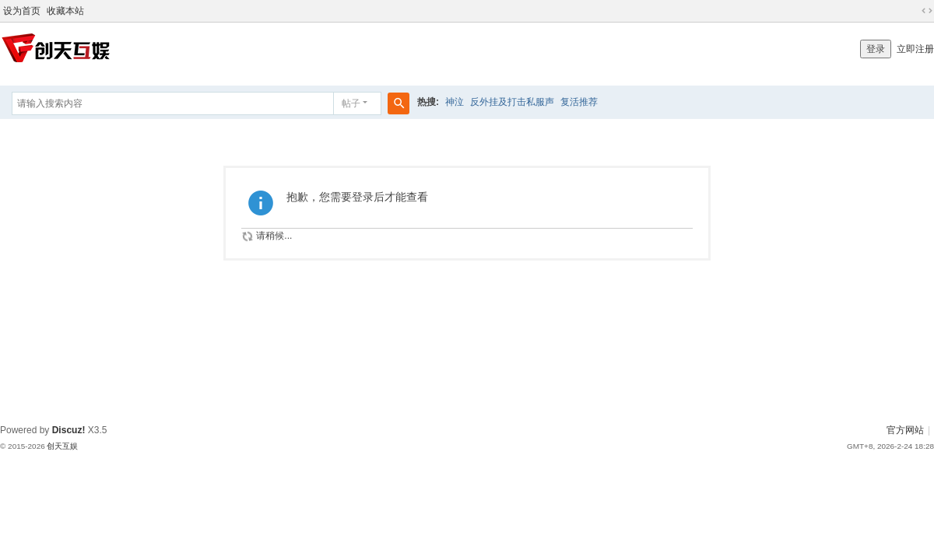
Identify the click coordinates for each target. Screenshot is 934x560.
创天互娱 (62, 446)
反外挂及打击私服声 (512, 102)
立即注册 (915, 49)
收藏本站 (65, 11)
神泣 (455, 102)
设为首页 (22, 11)
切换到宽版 (927, 11)
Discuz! (69, 430)
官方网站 (905, 430)
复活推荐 (579, 102)
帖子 (351, 103)
